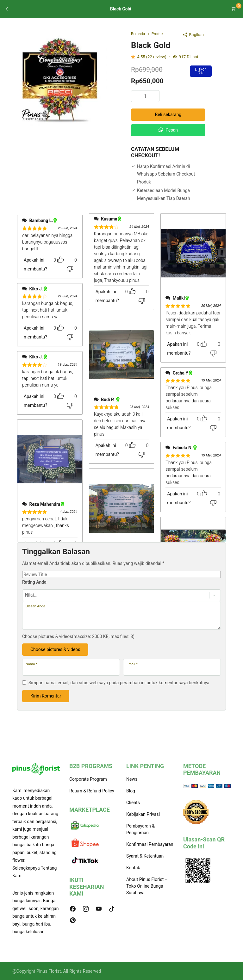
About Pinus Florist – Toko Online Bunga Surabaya (147, 886)
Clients (133, 803)
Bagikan (193, 35)
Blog (131, 791)
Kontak (133, 868)
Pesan (168, 130)
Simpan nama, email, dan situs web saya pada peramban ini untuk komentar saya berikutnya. (119, 683)
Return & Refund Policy (92, 791)
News (132, 779)
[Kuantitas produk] (145, 96)
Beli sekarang (168, 115)
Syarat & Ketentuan (145, 856)
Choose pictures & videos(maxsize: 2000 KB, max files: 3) (78, 636)
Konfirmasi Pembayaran (150, 844)
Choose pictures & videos (55, 649)
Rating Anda (34, 582)
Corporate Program (88, 779)
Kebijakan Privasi (143, 814)
